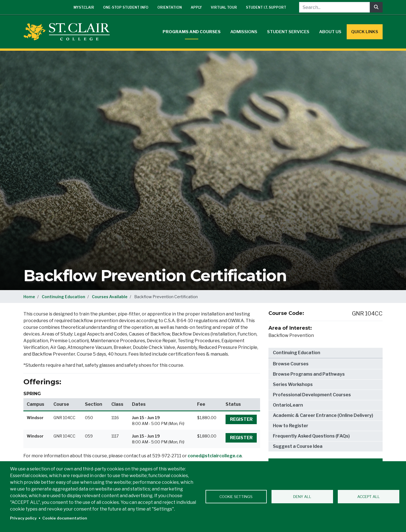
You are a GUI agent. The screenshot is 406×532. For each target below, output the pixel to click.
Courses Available (110, 297)
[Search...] (334, 7)
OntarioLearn (288, 405)
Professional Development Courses (312, 395)
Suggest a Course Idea (298, 446)
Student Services (288, 32)
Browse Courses (291, 364)
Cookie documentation (65, 518)
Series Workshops (293, 384)
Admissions (244, 32)
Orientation (170, 7)
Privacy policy (23, 518)
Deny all (302, 497)
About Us (330, 32)
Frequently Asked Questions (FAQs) (311, 436)
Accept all (369, 497)
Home (29, 297)
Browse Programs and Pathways (309, 374)
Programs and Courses (192, 32)
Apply (196, 7)
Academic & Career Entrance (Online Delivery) (323, 415)
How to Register (291, 426)
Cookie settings (236, 497)
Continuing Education (63, 297)
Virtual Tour (224, 7)
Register (241, 419)
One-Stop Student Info (126, 7)
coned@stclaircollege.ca (215, 456)
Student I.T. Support (266, 7)
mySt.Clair (84, 7)
